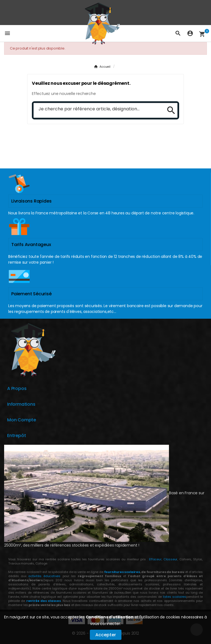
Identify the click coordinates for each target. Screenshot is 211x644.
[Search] (169, 110)
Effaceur (155, 559)
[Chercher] (98, 109)
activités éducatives (44, 576)
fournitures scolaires (122, 572)
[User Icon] (190, 33)
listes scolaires (175, 597)
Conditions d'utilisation (110, 617)
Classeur (170, 559)
